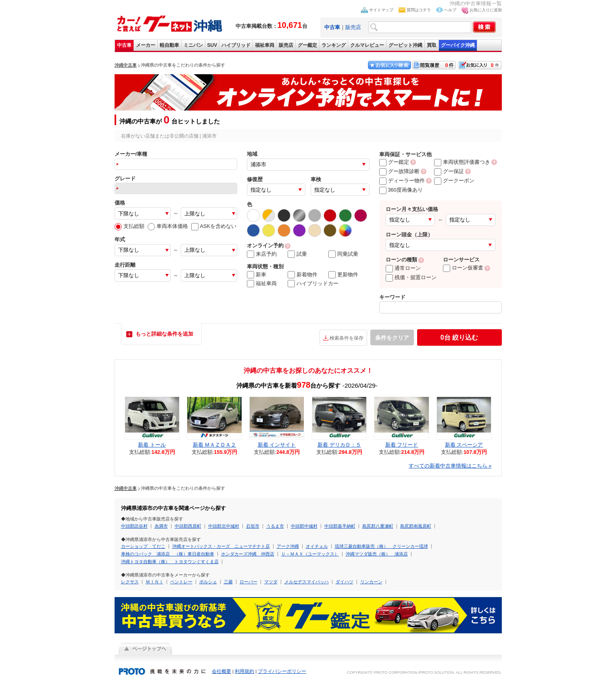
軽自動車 (169, 45)
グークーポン (454, 181)
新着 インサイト (277, 445)
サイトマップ (381, 10)
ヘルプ (450, 10)
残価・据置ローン (411, 277)
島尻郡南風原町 (416, 526)
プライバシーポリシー (282, 671)
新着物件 (303, 275)
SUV (212, 45)
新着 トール (152, 445)
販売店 (353, 27)
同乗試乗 (343, 254)
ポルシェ (208, 582)
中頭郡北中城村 (224, 526)
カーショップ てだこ (143, 546)
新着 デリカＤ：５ (339, 445)
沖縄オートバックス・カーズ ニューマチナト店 (221, 546)
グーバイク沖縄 (458, 45)
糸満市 (161, 526)
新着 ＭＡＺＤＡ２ (215, 445)
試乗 (297, 254)
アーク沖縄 (288, 546)
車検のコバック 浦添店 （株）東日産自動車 (168, 554)
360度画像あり (401, 190)
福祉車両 (265, 45)
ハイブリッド (236, 45)
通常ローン (403, 268)
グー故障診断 (399, 171)
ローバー (248, 582)
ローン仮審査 (463, 268)
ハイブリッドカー (313, 284)
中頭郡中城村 (304, 526)
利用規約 (244, 671)
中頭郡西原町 (188, 526)
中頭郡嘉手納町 (340, 526)
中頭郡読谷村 (134, 526)
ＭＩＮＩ (155, 582)
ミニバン (193, 45)
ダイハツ (345, 582)
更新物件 (343, 275)
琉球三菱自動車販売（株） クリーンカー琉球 (381, 546)
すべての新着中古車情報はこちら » (450, 466)
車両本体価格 (168, 226)
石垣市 (253, 526)
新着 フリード (402, 445)
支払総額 (129, 226)
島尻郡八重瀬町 (378, 526)
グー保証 (449, 171)
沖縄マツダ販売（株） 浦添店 (377, 554)
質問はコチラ (419, 10)
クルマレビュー (367, 45)
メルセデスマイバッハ (307, 582)
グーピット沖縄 (405, 45)
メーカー (146, 45)
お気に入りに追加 (486, 10)
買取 (432, 45)
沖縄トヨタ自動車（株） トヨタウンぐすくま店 (170, 562)
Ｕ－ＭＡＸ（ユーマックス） (310, 554)
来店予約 (262, 254)
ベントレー (181, 582)
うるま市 (275, 526)
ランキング (334, 45)
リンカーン (371, 582)
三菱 (228, 582)
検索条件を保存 (347, 338)
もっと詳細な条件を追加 (164, 334)
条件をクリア (392, 338)
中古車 (124, 45)
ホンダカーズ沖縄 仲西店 (248, 554)
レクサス (130, 582)
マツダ (271, 582)
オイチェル (317, 546)
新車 (257, 275)
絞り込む (459, 337)
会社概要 (221, 671)
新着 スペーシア (464, 445)
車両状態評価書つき (462, 162)
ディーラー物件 (402, 181)
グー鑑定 (307, 45)
